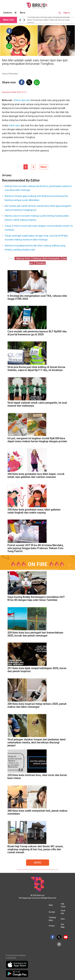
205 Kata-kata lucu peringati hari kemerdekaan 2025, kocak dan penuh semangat (35, 634)
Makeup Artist (23, 258)
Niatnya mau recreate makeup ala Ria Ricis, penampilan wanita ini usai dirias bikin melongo (38, 188)
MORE (38, 863)
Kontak (52, 912)
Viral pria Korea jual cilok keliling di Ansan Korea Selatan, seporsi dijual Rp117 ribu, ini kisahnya (36, 369)
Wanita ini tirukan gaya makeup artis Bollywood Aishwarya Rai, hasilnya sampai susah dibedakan (36, 198)
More (23, 13)
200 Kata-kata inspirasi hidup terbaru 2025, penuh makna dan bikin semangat (37, 705)
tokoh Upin (14, 125)
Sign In (67, 13)
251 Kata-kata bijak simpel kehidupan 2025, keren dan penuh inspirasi (37, 670)
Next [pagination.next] (44, 167)
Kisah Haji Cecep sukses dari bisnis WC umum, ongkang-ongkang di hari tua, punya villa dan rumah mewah (35, 849)
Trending (40, 263)
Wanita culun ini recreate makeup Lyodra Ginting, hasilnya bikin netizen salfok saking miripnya (37, 218)
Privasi (52, 926)
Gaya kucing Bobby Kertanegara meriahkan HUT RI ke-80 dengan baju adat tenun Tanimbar (36, 599)
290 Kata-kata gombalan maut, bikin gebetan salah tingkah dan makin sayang (34, 511)
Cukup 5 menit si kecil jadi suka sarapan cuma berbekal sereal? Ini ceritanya (39, 228)
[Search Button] (60, 13)
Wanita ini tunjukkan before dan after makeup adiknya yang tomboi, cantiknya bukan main (35, 248)
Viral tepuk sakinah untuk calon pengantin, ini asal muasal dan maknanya (37, 404)
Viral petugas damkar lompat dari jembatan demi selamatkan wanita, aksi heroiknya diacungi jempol (37, 743)
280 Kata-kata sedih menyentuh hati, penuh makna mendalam (37, 812)
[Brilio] (37, 5)
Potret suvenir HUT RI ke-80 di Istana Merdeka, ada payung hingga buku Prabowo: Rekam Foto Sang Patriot (36, 548)
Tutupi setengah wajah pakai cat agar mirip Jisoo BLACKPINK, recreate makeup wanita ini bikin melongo (36, 238)
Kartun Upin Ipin (22, 100)
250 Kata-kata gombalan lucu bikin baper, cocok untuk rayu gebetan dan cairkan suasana (36, 476)
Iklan (51, 905)
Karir (63, 919)
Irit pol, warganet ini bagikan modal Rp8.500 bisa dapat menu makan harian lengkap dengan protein (37, 440)
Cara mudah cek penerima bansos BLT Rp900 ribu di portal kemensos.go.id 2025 (37, 333)
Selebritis (8, 13)
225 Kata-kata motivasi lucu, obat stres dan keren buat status (37, 777)
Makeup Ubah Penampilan (47, 258)
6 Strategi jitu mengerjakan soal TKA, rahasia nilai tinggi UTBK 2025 (37, 297)
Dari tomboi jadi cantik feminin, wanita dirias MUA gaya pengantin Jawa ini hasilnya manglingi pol (38, 208)
